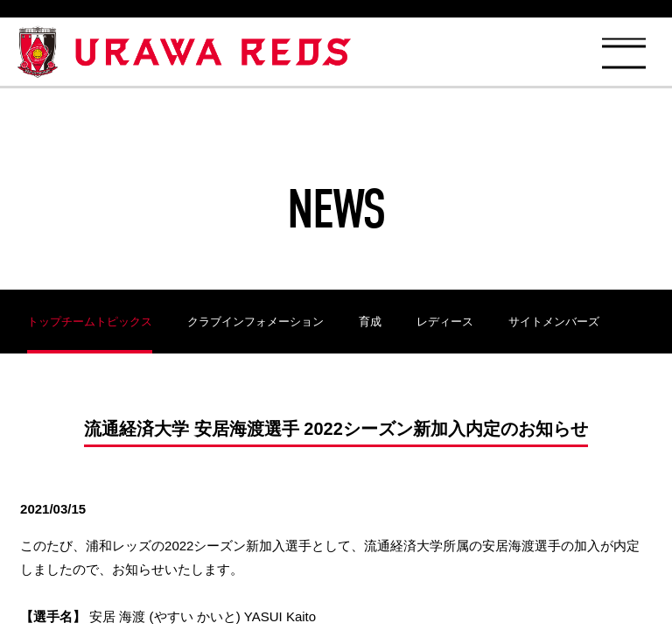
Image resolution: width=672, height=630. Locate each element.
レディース (445, 322)
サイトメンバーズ (554, 322)
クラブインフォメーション (255, 322)
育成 (370, 322)
